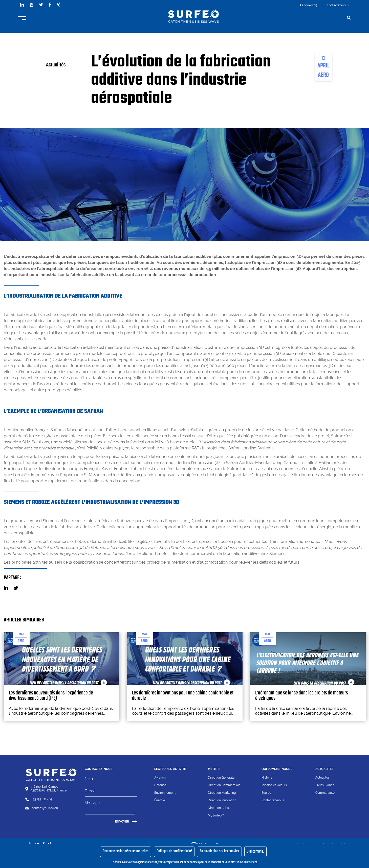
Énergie (160, 800)
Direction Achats (220, 808)
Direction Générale (221, 778)
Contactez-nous (338, 5)
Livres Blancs (325, 785)
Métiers (214, 769)
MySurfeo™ (216, 815)
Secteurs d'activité (170, 769)
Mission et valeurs (274, 785)
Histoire (267, 778)
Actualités (322, 778)
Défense (160, 785)
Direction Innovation (222, 800)
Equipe (266, 793)
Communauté (325, 793)
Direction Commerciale (224, 785)
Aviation (160, 778)
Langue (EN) (309, 5)
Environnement (165, 793)
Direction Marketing (222, 793)
